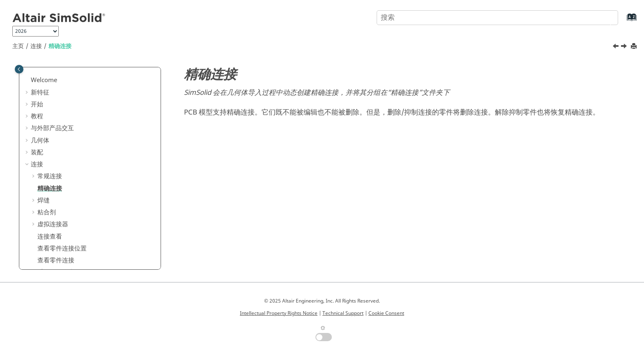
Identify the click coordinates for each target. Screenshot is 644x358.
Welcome (44, 80)
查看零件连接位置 (62, 248)
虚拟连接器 (53, 224)
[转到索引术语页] (623, 21)
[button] (28, 80)
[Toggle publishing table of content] (19, 69)
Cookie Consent (386, 313)
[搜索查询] (497, 18)
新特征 (40, 92)
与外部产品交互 (52, 128)
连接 (36, 46)
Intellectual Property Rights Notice (279, 313)
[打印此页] (635, 47)
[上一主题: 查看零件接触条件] (616, 47)
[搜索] (604, 17)
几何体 (40, 140)
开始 (37, 104)
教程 (37, 116)
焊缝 (44, 200)
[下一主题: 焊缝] (625, 47)
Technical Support (343, 313)
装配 (37, 152)
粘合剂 (47, 212)
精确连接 (60, 46)
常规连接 (50, 176)
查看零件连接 (56, 260)
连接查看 (50, 236)
